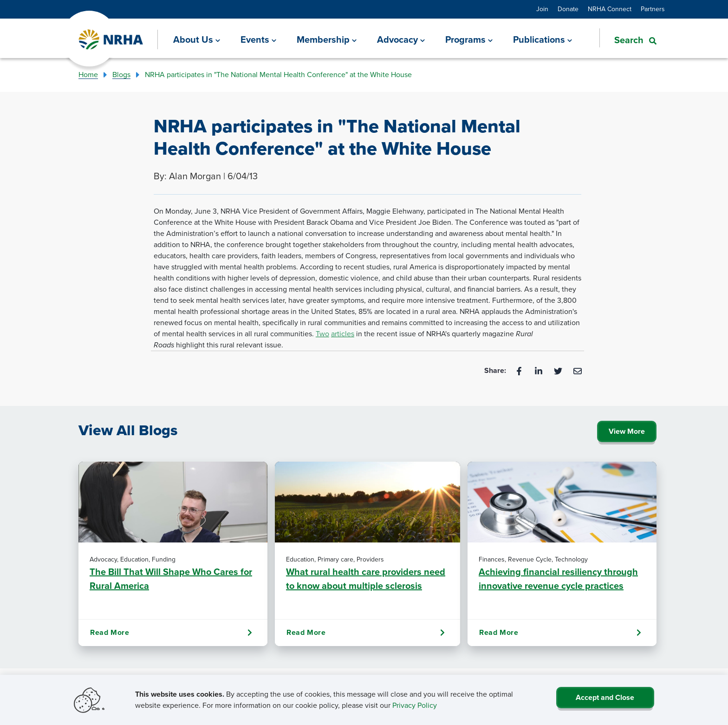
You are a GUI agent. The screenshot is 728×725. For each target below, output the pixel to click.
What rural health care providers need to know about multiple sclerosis (366, 578)
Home (88, 75)
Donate (568, 9)
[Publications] (543, 39)
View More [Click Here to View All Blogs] (627, 431)
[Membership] (327, 39)
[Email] (578, 370)
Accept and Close (605, 697)
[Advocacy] (401, 39)
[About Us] (197, 39)
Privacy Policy (415, 705)
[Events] (258, 39)
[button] (628, 39)
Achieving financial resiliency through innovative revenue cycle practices (558, 578)
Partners (653, 9)
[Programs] (469, 39)
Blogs (121, 75)
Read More (171, 633)
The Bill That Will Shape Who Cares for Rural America (171, 578)
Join (542, 9)
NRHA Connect (610, 9)
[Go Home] (111, 40)
